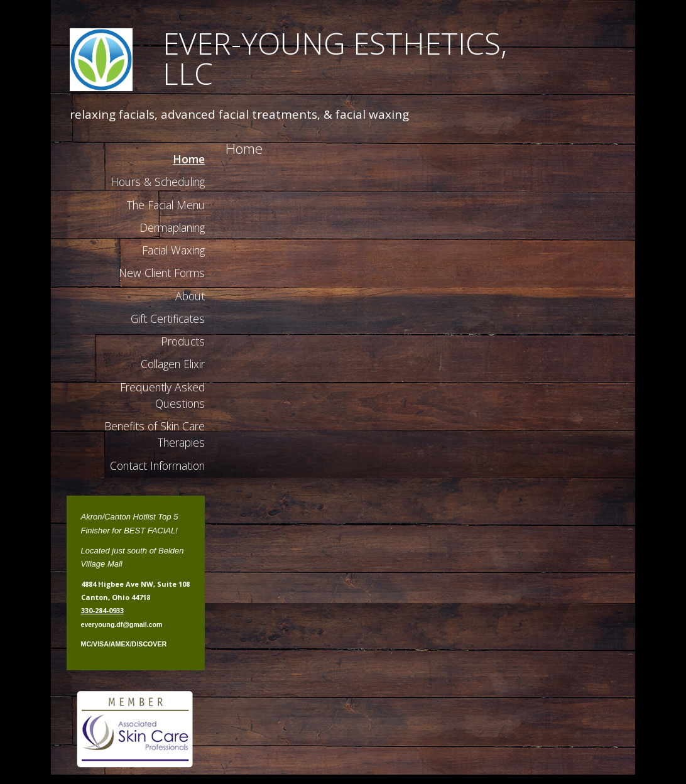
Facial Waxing (173, 250)
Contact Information (157, 465)
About (190, 296)
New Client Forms (162, 273)
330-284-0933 (102, 610)
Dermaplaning (172, 227)
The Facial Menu (166, 205)
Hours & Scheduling (158, 182)
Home (189, 159)
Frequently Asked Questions (162, 395)
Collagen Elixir (173, 364)
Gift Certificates (168, 318)
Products (183, 341)
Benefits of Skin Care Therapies (155, 434)
